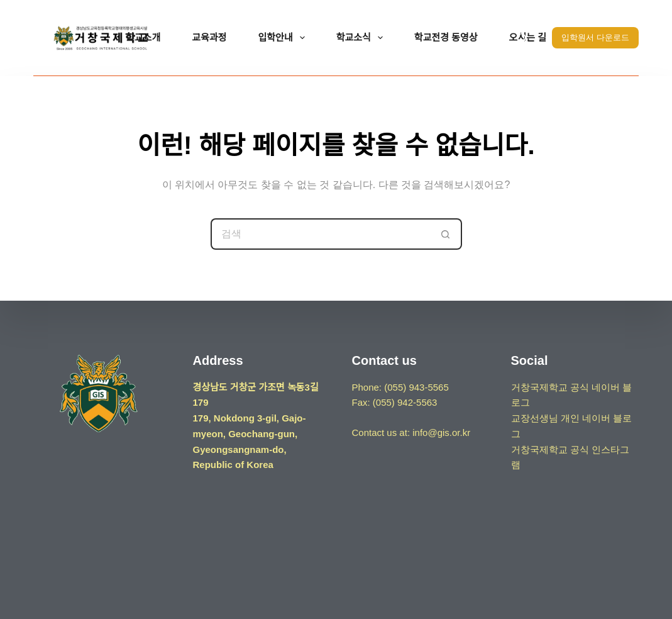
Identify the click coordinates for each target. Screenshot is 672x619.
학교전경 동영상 (446, 37)
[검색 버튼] (446, 234)
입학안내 (284, 38)
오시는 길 (528, 37)
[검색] (522, 38)
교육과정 (209, 37)
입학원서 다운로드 (595, 37)
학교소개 (143, 37)
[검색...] (321, 234)
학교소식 (362, 38)
